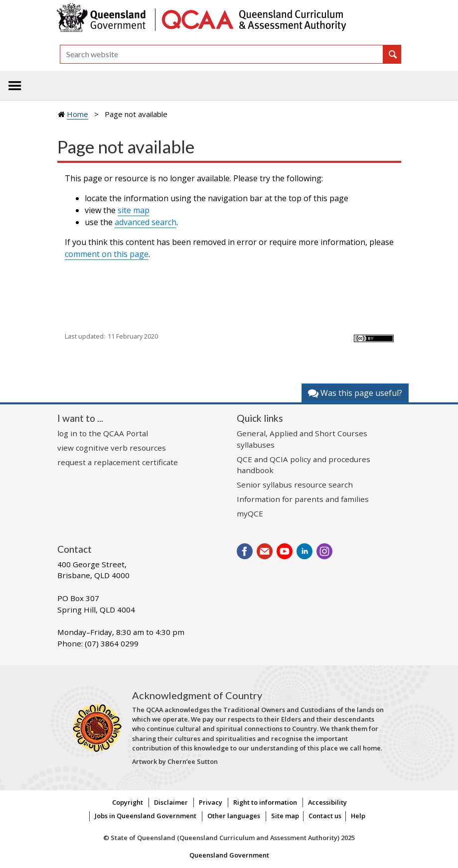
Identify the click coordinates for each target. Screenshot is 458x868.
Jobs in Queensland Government (146, 816)
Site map (285, 816)
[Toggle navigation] (15, 86)
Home (77, 114)
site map (134, 210)
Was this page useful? (355, 393)
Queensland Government (229, 855)
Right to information (265, 802)
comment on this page (107, 254)
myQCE (250, 513)
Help (358, 816)
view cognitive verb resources (112, 448)
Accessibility (327, 802)
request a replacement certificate (118, 462)
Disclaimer (171, 802)
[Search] (222, 54)
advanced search (146, 222)
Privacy (211, 802)
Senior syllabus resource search (295, 485)
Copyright (128, 802)
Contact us (325, 816)
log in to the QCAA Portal (103, 433)
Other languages (234, 816)
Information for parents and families (303, 499)
